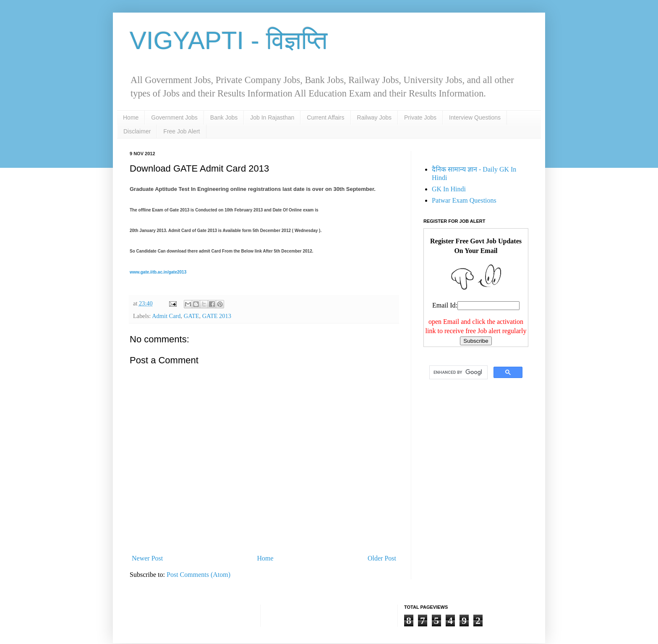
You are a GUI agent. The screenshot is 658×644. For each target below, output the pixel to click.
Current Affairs (325, 117)
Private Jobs (420, 117)
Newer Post (147, 558)
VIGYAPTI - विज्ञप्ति (228, 40)
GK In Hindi (449, 189)
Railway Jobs (374, 117)
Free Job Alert (181, 131)
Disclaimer (137, 131)
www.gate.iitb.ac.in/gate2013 (158, 272)
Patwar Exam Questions (464, 200)
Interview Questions (475, 117)
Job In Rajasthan (272, 117)
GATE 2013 (217, 316)
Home (131, 117)
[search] (458, 373)
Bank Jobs (224, 117)
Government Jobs (174, 117)
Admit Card (166, 316)
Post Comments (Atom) (198, 575)
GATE (192, 316)
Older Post (382, 558)
